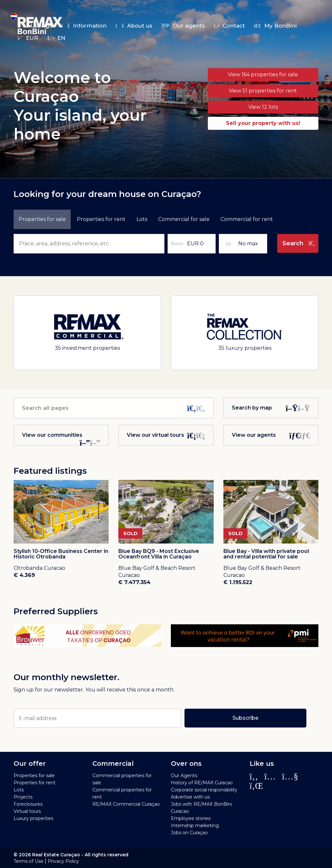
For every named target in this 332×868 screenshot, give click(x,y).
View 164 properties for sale (263, 74)
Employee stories (191, 818)
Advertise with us (190, 797)
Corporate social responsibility (204, 790)
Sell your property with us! (263, 123)
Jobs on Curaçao (189, 833)
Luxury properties (33, 818)
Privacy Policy (63, 861)
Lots (142, 219)
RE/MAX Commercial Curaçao (126, 804)
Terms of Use (29, 861)
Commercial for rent (247, 219)
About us (134, 26)
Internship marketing (195, 825)
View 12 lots (263, 107)
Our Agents (184, 776)
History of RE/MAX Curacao (202, 783)
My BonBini (275, 26)
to (229, 244)
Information (84, 26)
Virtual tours (27, 811)
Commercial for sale (184, 219)
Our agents (183, 26)
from (177, 244)
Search (299, 243)
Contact (229, 26)
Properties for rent (35, 783)
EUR (28, 38)
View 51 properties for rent (263, 91)
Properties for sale (34, 776)
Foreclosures (28, 804)
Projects (23, 797)
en (56, 38)
